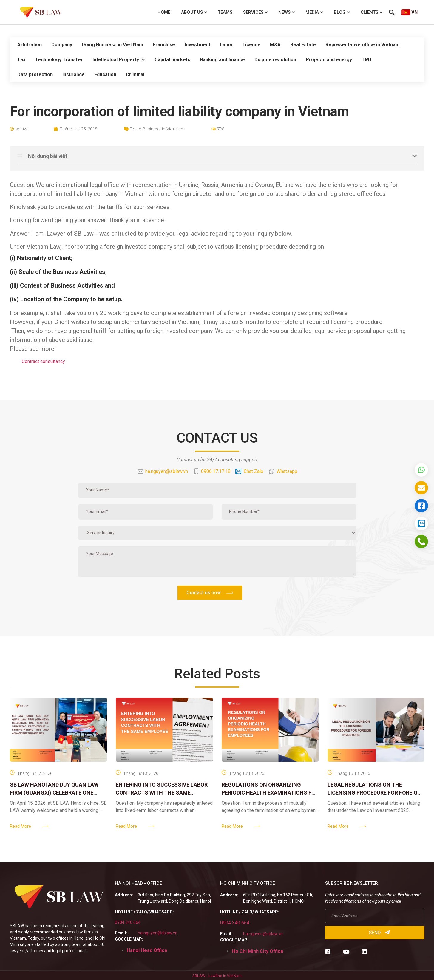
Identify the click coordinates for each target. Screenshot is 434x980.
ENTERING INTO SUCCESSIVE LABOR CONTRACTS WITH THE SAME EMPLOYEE (162, 793)
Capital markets (172, 60)
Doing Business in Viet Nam (112, 45)
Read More (20, 826)
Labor (226, 45)
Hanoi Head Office (147, 950)
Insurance (74, 75)
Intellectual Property (119, 60)
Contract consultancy (43, 361)
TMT (367, 60)
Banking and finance (222, 60)
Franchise (164, 45)
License (251, 45)
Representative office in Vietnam (363, 45)
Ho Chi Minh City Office (258, 951)
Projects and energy (329, 60)
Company (62, 45)
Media (314, 12)
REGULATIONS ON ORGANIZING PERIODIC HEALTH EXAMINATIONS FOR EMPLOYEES (270, 793)
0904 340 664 (128, 922)
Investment (197, 45)
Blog (342, 12)
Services (255, 12)
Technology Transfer (59, 60)
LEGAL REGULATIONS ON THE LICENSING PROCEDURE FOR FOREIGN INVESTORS (374, 793)
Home (164, 12)
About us (194, 12)
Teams (225, 12)
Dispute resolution (275, 60)
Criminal (135, 75)
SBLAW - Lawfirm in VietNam (217, 976)
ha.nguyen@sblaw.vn (158, 933)
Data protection (35, 75)
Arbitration (30, 45)
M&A (275, 45)
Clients (372, 12)
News (286, 12)
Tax (21, 60)
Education (105, 75)
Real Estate (303, 45)
